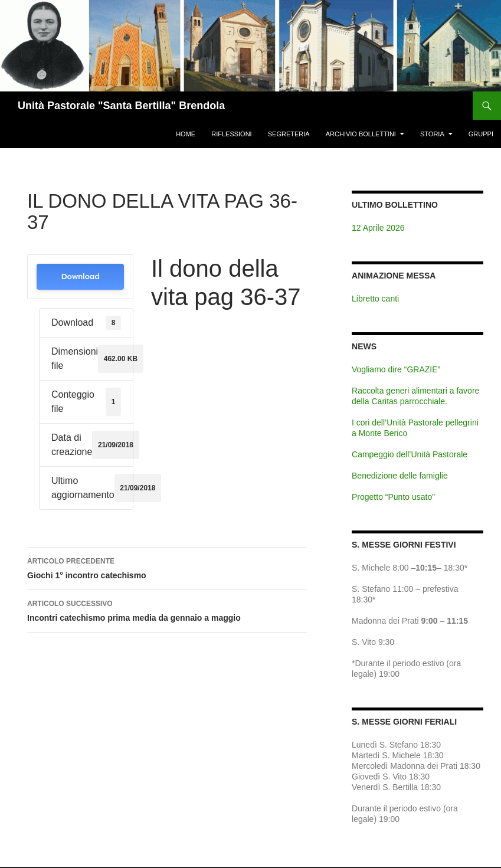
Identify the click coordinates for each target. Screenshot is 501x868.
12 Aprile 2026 (378, 228)
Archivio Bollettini (361, 134)
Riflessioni (231, 134)
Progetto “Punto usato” (393, 497)
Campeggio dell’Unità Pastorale (410, 454)
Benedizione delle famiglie (400, 476)
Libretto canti (375, 299)
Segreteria (289, 134)
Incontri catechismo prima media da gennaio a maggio (167, 610)
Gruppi (481, 134)
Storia (432, 134)
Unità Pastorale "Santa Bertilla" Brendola (121, 106)
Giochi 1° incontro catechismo (167, 567)
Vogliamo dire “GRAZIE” (396, 369)
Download (80, 276)
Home (186, 134)
